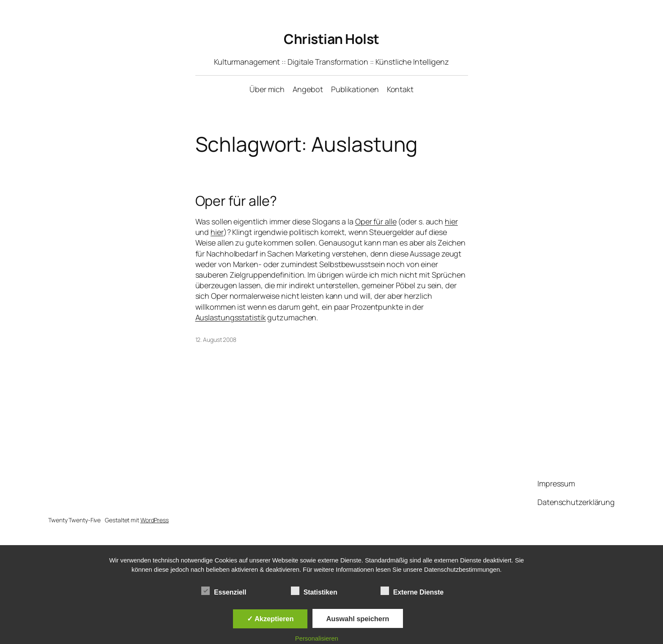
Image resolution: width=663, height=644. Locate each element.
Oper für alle (376, 221)
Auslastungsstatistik (231, 317)
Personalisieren (317, 638)
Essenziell (224, 591)
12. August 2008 (216, 340)
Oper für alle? (236, 201)
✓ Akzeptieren (270, 619)
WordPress (155, 520)
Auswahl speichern (358, 619)
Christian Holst (331, 39)
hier (451, 221)
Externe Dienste (412, 591)
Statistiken (314, 591)
